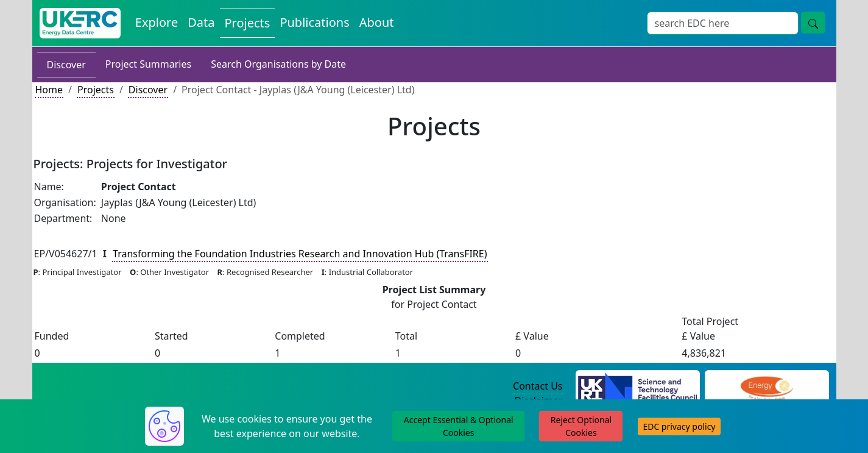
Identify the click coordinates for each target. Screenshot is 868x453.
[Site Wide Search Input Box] (723, 23)
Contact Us (538, 386)
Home (49, 90)
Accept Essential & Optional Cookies (459, 426)
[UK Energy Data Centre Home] (80, 23)
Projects (96, 90)
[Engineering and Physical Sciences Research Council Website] (767, 387)
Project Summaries (148, 64)
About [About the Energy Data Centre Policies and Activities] (377, 22)
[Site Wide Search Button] (813, 23)
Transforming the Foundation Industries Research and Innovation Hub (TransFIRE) (300, 254)
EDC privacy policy (679, 426)
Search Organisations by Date (278, 64)
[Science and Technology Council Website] (637, 387)
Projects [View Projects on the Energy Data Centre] (248, 23)
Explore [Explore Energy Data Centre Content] (157, 22)
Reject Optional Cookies (581, 426)
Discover (66, 65)
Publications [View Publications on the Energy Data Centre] (314, 22)
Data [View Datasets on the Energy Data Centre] (201, 22)
